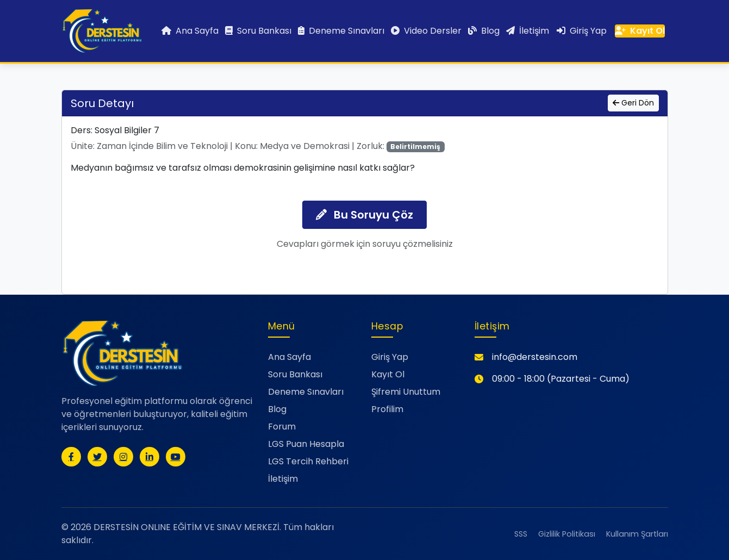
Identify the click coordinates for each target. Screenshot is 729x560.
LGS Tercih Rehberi (308, 461)
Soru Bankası (258, 31)
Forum (282, 427)
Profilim (387, 409)
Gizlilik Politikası (567, 534)
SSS (521, 534)
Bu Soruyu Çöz (364, 215)
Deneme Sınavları (341, 31)
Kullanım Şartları (637, 534)
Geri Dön (633, 103)
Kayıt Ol (640, 31)
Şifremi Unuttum (406, 392)
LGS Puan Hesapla (306, 444)
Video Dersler (426, 31)
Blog (484, 31)
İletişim (528, 31)
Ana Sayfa (190, 31)
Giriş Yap (582, 31)
